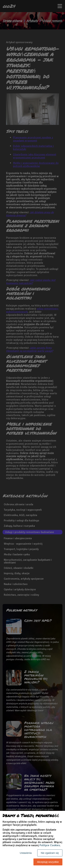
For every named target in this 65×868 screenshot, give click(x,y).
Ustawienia (26, 853)
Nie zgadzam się (50, 853)
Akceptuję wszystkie (48, 862)
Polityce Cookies (50, 845)
